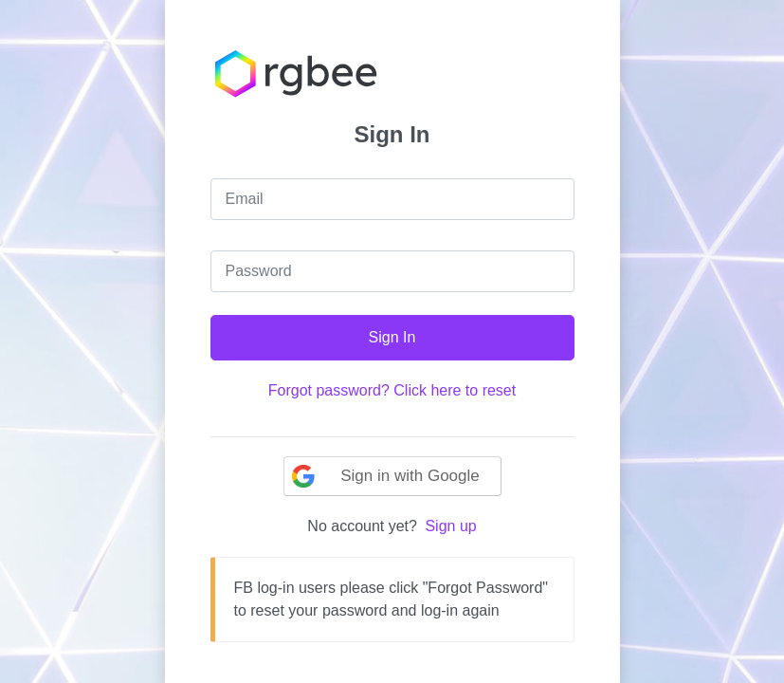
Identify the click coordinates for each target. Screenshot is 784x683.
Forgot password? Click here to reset (392, 390)
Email (245, 199)
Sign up (450, 526)
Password (259, 271)
